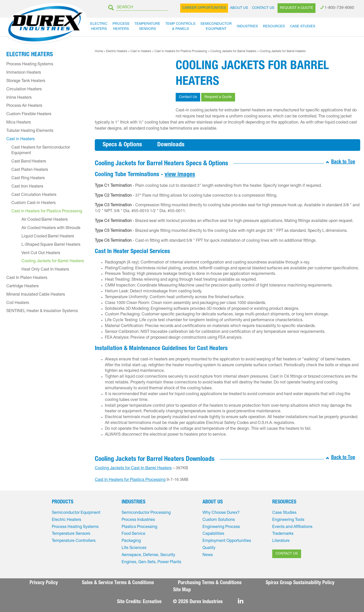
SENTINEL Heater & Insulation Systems (42, 311)
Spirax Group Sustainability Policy (300, 583)
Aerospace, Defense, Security (148, 555)
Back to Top (343, 162)
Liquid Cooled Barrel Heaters (48, 237)
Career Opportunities (204, 8)
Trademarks (283, 534)
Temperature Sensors (71, 534)
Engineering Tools (288, 520)
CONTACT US (287, 554)
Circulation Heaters (24, 90)
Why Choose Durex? (221, 513)
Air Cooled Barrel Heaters (45, 220)
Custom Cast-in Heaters (33, 203)
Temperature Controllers (74, 541)
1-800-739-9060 (339, 8)
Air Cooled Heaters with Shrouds (51, 228)
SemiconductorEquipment (216, 27)
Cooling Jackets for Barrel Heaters (233, 51)
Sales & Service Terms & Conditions (118, 583)
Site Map (182, 590)
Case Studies (303, 27)
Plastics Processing (139, 527)
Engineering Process (221, 527)
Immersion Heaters (24, 73)
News (208, 555)
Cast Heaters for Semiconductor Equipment (41, 151)
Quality (209, 548)
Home (99, 51)
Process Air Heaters (24, 106)
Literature (281, 541)
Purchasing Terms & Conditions (210, 583)
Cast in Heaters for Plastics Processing (181, 51)
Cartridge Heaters (22, 287)
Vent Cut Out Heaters (41, 253)
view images (180, 175)
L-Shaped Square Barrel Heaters (51, 245)
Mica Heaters (19, 123)
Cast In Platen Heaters (27, 278)
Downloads (171, 145)
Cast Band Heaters (29, 162)
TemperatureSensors (147, 27)
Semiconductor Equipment (76, 513)
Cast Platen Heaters (30, 170)
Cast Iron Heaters (27, 187)
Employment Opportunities (227, 541)
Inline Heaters (19, 98)
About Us (239, 8)
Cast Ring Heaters (28, 178)
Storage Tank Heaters (26, 81)
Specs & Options (122, 145)
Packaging (131, 541)
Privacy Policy (44, 583)
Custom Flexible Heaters (29, 114)
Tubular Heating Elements (30, 131)
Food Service (133, 534)
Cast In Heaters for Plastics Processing (130, 480)
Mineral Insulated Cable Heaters (36, 295)
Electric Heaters (117, 51)
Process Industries (138, 520)
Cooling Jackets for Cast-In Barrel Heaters (133, 468)
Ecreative (152, 602)
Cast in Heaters (141, 51)
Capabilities (213, 534)
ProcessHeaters (121, 27)
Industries (247, 27)
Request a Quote (297, 8)
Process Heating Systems (30, 65)
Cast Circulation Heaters (34, 195)
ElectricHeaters (99, 27)
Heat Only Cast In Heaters (45, 270)
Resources (274, 27)
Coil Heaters (18, 303)
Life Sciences (134, 548)
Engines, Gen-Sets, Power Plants (151, 562)
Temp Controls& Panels (180, 27)
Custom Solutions (219, 520)
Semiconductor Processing (146, 513)
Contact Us (263, 8)
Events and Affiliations (292, 527)
